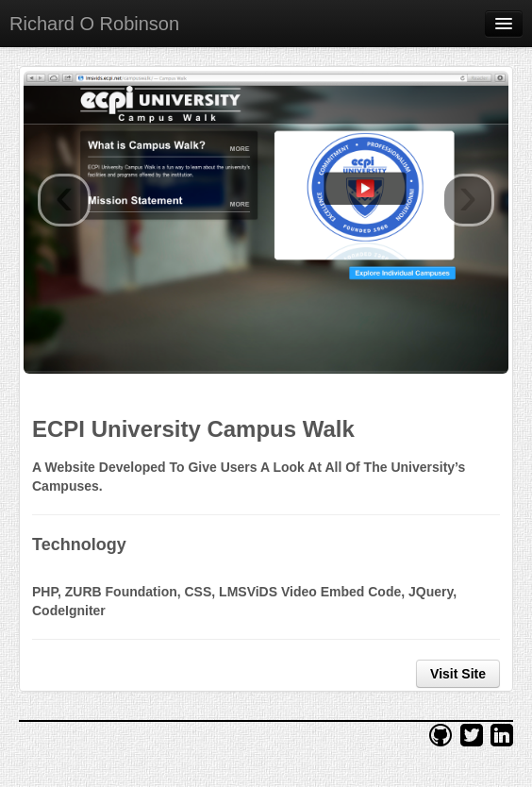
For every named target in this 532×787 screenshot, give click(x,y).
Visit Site (458, 674)
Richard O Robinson (94, 24)
